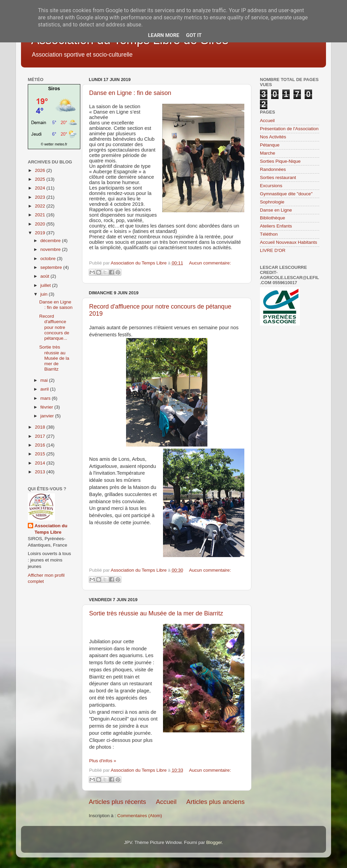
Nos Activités (273, 137)
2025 (41, 179)
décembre (51, 241)
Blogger (214, 842)
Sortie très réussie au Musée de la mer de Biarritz (156, 613)
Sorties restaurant (278, 177)
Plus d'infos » (103, 761)
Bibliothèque (272, 218)
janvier (48, 416)
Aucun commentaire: (210, 263)
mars (46, 398)
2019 (41, 233)
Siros (54, 88)
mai (45, 380)
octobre (49, 259)
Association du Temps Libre (51, 529)
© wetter (47, 144)
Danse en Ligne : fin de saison (130, 93)
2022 (41, 206)
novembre (51, 249)
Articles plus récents (117, 802)
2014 (41, 463)
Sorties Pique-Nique (280, 161)
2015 (41, 454)
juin (45, 294)
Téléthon (269, 234)
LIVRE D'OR (273, 250)
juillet (46, 285)
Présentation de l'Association (289, 129)
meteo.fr (61, 144)
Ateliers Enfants (276, 226)
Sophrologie (272, 202)
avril (45, 389)
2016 (41, 445)
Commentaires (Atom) (140, 816)
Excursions (271, 186)
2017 (41, 436)
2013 (41, 472)
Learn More (164, 35)
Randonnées (273, 169)
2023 (41, 197)
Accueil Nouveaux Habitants (289, 242)
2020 (41, 224)
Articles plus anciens (216, 802)
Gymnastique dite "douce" (286, 194)
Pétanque (270, 145)
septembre (52, 267)
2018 (41, 427)
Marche (268, 153)
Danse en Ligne (276, 210)
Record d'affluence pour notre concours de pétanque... (54, 327)
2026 (41, 170)
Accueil (166, 802)
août (45, 276)
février (47, 407)
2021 (41, 215)
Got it (194, 35)
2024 (41, 188)
